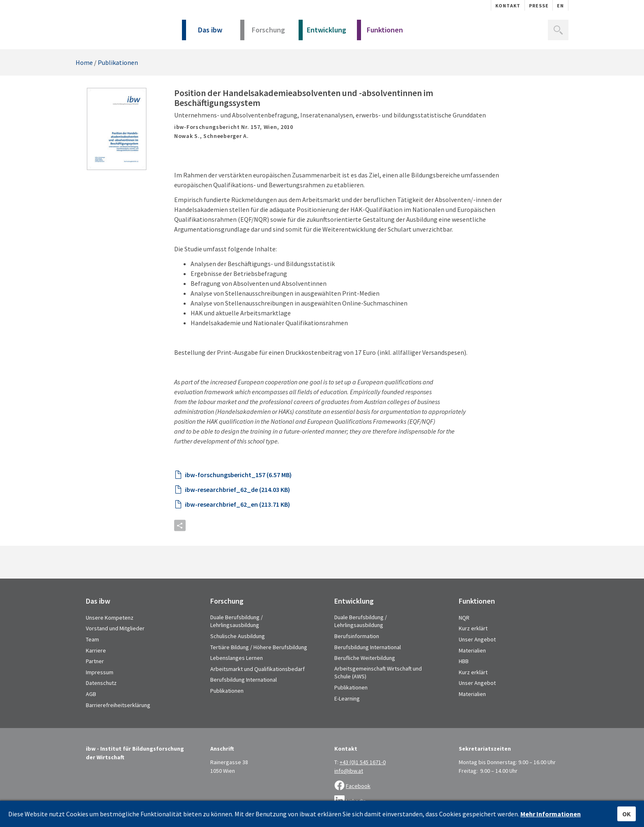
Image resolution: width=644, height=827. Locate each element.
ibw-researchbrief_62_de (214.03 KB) (237, 489)
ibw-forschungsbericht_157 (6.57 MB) (238, 475)
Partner (95, 661)
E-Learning (347, 698)
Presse (539, 6)
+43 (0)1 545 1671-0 (363, 762)
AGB (91, 694)
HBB (464, 661)
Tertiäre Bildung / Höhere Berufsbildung (259, 647)
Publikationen (118, 62)
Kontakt (508, 6)
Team (92, 639)
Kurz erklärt (473, 628)
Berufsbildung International (244, 680)
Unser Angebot (477, 639)
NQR (464, 618)
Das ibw (202, 33)
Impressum (100, 672)
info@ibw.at (349, 771)
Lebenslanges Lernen (237, 658)
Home (84, 62)
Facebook (358, 786)
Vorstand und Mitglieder (115, 628)
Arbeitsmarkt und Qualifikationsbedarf (258, 669)
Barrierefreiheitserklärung (118, 705)
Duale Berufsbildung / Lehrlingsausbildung (237, 621)
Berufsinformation (357, 636)
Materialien (472, 650)
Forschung (263, 33)
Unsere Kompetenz (110, 618)
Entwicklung (322, 33)
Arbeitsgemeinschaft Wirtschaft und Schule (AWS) (378, 673)
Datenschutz (101, 683)
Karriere (96, 650)
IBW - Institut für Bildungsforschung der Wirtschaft (120, 28)
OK (627, 814)
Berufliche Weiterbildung (365, 658)
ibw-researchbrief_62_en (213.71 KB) (237, 504)
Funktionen (380, 33)
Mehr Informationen (551, 814)
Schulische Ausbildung (238, 636)
